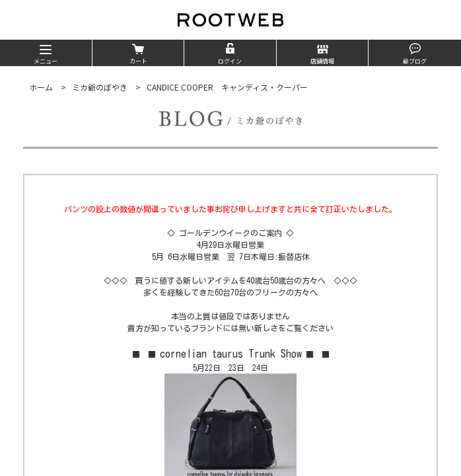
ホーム (41, 87)
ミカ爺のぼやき (100, 87)
